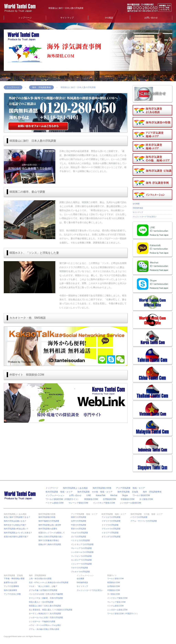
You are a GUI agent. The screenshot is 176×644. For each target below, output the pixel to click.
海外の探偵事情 (10, 590)
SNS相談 (109, 18)
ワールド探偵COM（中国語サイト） (63, 499)
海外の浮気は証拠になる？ (15, 521)
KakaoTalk (101, 495)
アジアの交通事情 (11, 586)
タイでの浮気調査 (79, 537)
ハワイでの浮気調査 (139, 517)
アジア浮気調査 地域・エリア (130, 488)
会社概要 (136, 204)
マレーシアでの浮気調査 (81, 548)
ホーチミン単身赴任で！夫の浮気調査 (45, 613)
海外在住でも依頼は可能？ (15, 525)
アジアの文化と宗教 (12, 594)
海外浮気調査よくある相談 (75, 488)
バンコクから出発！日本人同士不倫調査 (46, 594)
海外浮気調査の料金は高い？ (16, 529)
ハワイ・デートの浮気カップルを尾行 (45, 625)
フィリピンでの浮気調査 (81, 556)
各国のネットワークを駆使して (53, 533)
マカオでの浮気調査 (79, 533)
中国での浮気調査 (79, 525)
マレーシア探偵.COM (78, 503)
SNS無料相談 (138, 208)
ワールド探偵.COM (115, 578)
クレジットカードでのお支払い (145, 217)
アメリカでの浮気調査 (111, 517)
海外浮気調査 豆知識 (128, 492)
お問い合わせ (151, 18)
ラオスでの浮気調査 (79, 568)
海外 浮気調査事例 (41, 87)
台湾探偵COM (109, 499)
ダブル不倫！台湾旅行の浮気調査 (43, 590)
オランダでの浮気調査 (111, 537)
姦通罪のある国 (10, 582)
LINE (89, 495)
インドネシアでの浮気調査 (82, 544)
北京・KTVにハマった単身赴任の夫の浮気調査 (49, 582)
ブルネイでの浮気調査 (80, 572)
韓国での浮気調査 (79, 517)
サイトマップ (67, 18)
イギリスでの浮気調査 (111, 521)
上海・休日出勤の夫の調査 (40, 578)
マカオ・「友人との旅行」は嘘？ (43, 586)
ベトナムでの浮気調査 (80, 540)
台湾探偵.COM (114, 586)
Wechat (114, 495)
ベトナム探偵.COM (55, 503)
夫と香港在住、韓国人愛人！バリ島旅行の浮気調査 (51, 610)
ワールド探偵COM (141, 495)
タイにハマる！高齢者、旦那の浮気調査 (46, 598)
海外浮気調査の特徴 (102, 488)
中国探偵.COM (127, 499)
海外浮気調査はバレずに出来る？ (19, 533)
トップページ (25, 18)
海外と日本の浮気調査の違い (51, 537)
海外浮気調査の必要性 (48, 529)
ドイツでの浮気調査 (110, 525)
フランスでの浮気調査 (111, 529)
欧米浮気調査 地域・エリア (59, 492)
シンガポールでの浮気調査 (82, 552)
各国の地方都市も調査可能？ (16, 537)
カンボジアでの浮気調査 (81, 560)
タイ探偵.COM (146, 499)
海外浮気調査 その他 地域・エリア (95, 492)
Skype (125, 495)
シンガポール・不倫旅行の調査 (42, 621)
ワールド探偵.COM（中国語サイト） (123, 613)
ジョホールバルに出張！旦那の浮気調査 (46, 617)
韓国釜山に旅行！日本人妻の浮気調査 (45, 606)
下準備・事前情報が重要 (14, 578)
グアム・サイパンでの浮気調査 (144, 521)
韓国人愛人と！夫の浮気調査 (41, 602)
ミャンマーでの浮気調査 (81, 564)
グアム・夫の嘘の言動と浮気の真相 (44, 629)
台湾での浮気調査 (79, 521)
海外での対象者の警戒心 (49, 540)
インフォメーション (55, 495)
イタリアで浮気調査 (110, 533)
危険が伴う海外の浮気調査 (50, 544)
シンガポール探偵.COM (117, 610)
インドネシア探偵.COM (104, 503)
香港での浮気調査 (79, 529)
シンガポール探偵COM (130, 503)
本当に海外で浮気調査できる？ (18, 517)
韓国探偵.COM (91, 499)
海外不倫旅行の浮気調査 (49, 521)
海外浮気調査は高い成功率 (51, 525)
